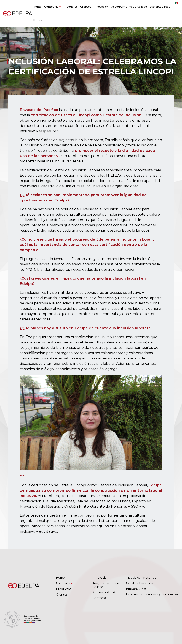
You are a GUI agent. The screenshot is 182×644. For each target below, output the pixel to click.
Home (37, 7)
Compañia (51, 7)
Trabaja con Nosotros (141, 578)
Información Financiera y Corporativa (152, 594)
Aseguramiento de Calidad (129, 7)
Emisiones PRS (136, 589)
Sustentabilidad (160, 7)
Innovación (101, 7)
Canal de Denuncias (140, 583)
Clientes (86, 7)
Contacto (39, 20)
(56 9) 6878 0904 (121, 619)
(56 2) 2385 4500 (96, 619)
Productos (70, 7)
